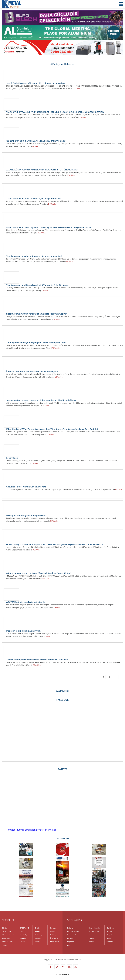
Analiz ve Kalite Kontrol (7, 942)
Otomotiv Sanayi (8, 935)
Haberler (70, 928)
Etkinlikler (92, 938)
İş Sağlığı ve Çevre (54, 939)
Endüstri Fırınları (38, 928)
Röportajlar (71, 942)
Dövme (22, 938)
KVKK (69, 945)
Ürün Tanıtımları (73, 931)
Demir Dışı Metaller (24, 935)
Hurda (37, 942)
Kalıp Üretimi (55, 942)
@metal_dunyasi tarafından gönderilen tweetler (32, 830)
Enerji (37, 931)
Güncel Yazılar (72, 935)
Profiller (91, 942)
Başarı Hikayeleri (95, 928)
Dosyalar (70, 938)
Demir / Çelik (7, 931)
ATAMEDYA (62, 975)
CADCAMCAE (25, 928)
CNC (22, 931)
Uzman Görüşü (94, 931)
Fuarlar (91, 935)
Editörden (111, 928)
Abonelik (110, 942)
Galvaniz (53, 931)
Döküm (5, 928)
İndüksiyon (54, 935)
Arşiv (109, 938)
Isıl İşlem (53, 928)
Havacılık (38, 938)
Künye (110, 931)
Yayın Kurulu (112, 935)
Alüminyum (6, 938)
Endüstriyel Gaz (39, 935)
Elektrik (23, 942)
